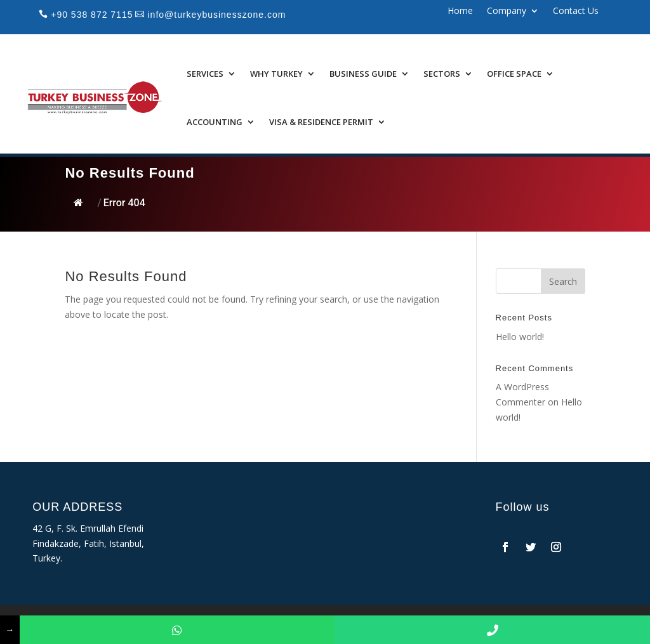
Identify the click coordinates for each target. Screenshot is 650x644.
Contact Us (576, 11)
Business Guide (363, 74)
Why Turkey (276, 74)
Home (460, 11)
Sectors (442, 74)
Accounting (215, 122)
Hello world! (520, 337)
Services (205, 74)
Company (507, 11)
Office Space (514, 74)
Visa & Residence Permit (321, 122)
